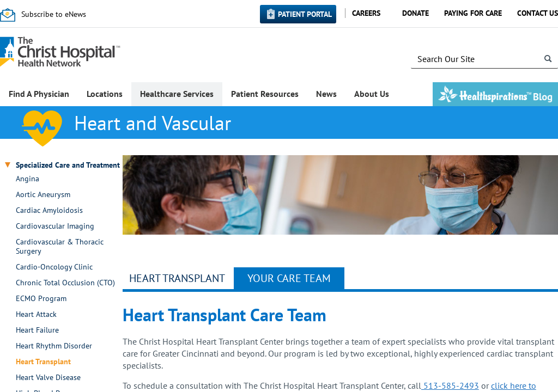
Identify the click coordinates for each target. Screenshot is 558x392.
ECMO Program (41, 299)
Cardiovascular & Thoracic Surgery (60, 247)
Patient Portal (305, 14)
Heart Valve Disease (48, 378)
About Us (372, 94)
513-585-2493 (450, 385)
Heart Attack (36, 314)
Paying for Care (473, 13)
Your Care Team (289, 278)
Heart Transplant (43, 362)
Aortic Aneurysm (43, 195)
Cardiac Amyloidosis (49, 210)
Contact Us (538, 13)
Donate (416, 13)
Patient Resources (265, 94)
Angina (28, 179)
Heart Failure (37, 330)
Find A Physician (39, 94)
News (326, 94)
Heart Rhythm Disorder (54, 346)
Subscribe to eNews (54, 14)
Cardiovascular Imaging (55, 226)
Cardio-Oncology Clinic (54, 267)
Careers (366, 13)
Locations (105, 94)
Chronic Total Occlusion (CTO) (65, 283)
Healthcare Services (177, 94)
